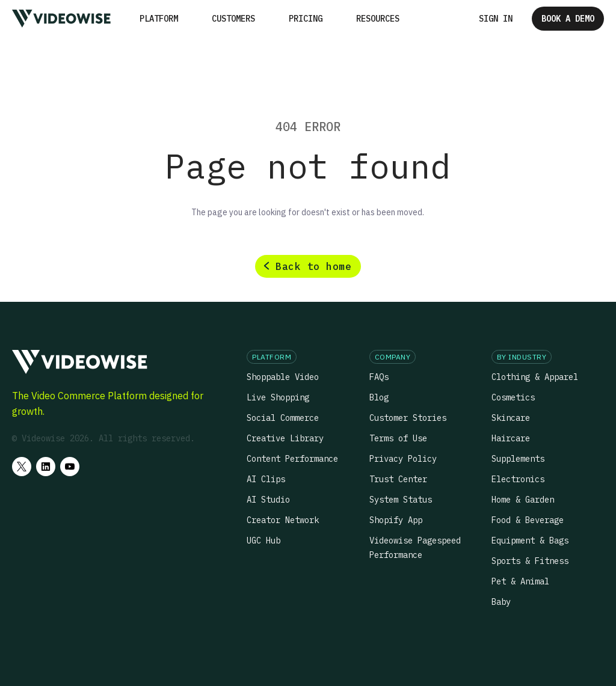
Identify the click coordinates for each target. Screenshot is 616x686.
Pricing (306, 19)
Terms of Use (398, 438)
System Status (401, 500)
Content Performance (292, 459)
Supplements (518, 459)
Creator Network (283, 520)
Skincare (511, 418)
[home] (61, 18)
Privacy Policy (403, 459)
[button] (159, 19)
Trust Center (398, 479)
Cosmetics (513, 397)
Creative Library (285, 438)
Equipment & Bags (530, 541)
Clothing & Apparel (535, 377)
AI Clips (266, 479)
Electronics (518, 479)
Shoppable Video (283, 377)
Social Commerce (283, 418)
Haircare (511, 438)
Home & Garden (523, 500)
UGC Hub (263, 541)
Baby (501, 602)
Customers (233, 19)
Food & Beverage (528, 520)
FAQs (379, 377)
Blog (379, 397)
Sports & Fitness (530, 561)
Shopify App (396, 520)
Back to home (313, 266)
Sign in (496, 19)
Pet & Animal (520, 581)
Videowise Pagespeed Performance (415, 548)
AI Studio (268, 500)
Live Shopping (278, 397)
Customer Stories (408, 418)
